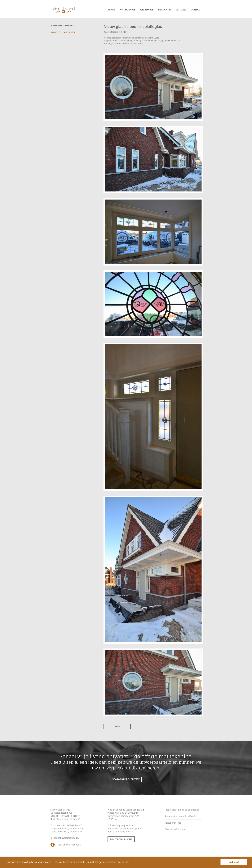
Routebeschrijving (121, 839)
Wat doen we (128, 10)
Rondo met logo (173, 823)
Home (112, 10)
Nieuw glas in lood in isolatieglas (182, 810)
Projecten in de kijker (63, 32)
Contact (196, 10)
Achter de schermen (62, 26)
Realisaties (165, 10)
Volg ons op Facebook (69, 845)
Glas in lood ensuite (175, 829)
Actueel (181, 10)
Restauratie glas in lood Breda (180, 816)
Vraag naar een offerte (126, 779)
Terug (117, 727)
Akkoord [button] (234, 862)
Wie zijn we (147, 10)
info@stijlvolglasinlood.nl (66, 838)
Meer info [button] (124, 862)
